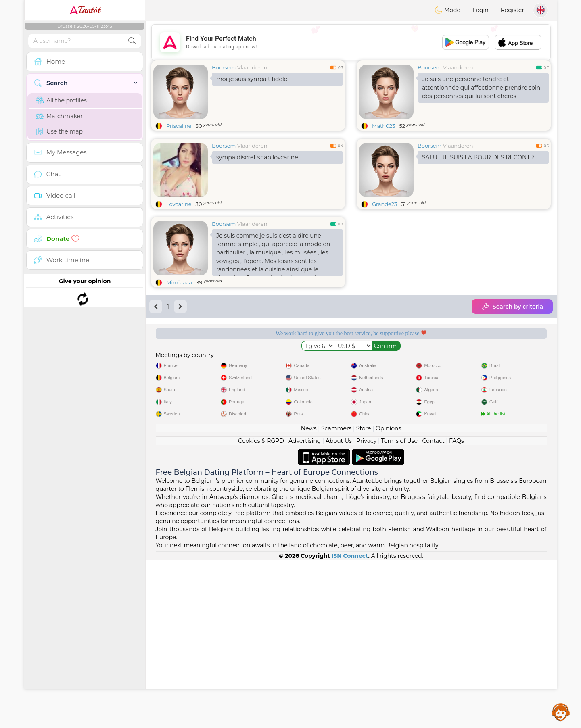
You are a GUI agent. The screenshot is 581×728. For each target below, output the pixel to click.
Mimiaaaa (179, 282)
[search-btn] (132, 41)
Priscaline (179, 126)
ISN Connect (350, 724)
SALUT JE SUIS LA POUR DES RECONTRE (480, 157)
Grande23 (385, 204)
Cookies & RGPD (261, 609)
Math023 (384, 126)
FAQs (457, 609)
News (309, 597)
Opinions (388, 597)
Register (512, 10)
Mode (447, 10)
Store (364, 597)
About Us (339, 609)
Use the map (59, 131)
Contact (433, 609)
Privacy (366, 609)
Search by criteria (512, 307)
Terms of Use (399, 609)
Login (481, 10)
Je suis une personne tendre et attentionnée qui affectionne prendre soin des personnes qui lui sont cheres (481, 88)
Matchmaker (59, 116)
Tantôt (85, 10)
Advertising (305, 609)
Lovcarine (179, 204)
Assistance (561, 712)
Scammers (336, 597)
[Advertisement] (351, 42)
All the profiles (61, 100)
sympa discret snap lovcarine (257, 157)
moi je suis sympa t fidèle (252, 79)
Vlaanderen (252, 67)
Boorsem (224, 67)
